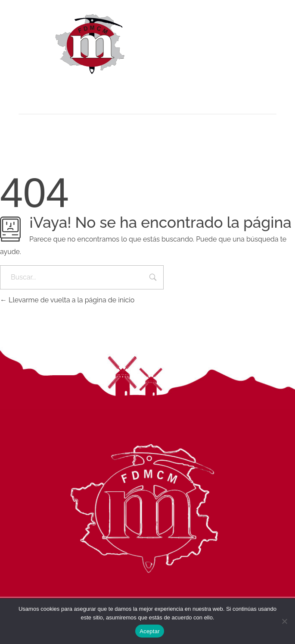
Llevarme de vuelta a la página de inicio (67, 300)
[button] (147, 90)
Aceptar (150, 631)
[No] (284, 621)
